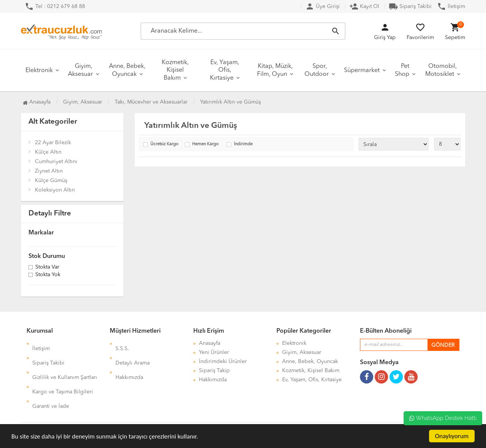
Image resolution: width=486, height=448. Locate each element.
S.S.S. (122, 343)
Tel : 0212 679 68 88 (55, 6)
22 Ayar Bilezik (53, 143)
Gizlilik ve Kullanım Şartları (65, 362)
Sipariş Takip (214, 371)
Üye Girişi (323, 6)
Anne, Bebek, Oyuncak (127, 70)
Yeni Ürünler (214, 352)
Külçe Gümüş (51, 181)
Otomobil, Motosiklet (441, 70)
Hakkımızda (129, 362)
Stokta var (47, 267)
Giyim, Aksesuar (80, 70)
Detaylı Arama (133, 352)
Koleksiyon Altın (55, 190)
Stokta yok (48, 275)
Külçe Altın (48, 152)
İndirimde (243, 144)
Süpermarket (362, 71)
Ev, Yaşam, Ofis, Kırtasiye (225, 70)
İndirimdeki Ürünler (223, 362)
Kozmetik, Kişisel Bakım (175, 70)
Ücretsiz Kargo (164, 144)
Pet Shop (402, 70)
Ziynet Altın (49, 171)
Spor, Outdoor (317, 70)
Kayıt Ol (364, 6)
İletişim (451, 6)
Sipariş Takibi (410, 6)
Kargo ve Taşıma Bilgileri (63, 371)
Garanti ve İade (51, 380)
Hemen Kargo (205, 144)
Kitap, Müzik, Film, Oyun (275, 70)
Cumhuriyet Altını (56, 162)
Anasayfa (37, 102)
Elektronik (39, 71)
